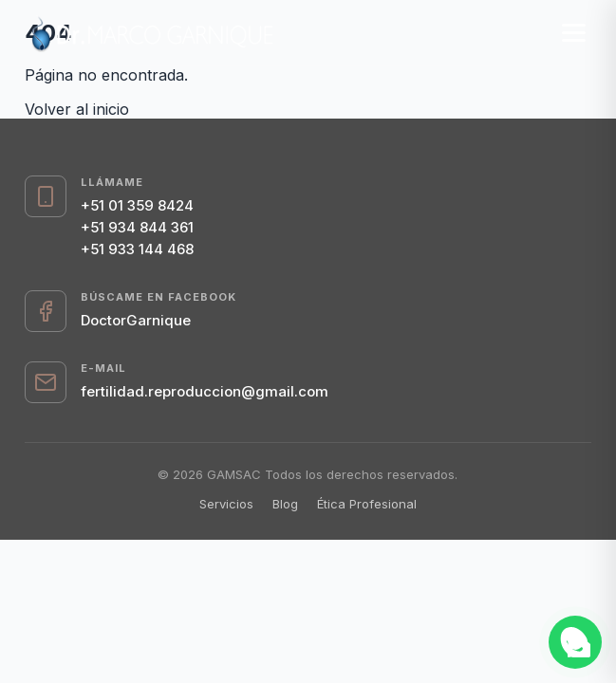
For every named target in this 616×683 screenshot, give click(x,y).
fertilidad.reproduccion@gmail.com (205, 391)
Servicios (226, 504)
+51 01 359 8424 (137, 205)
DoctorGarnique (136, 320)
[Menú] (574, 33)
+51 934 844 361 (137, 227)
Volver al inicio (77, 109)
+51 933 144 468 (137, 249)
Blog (285, 504)
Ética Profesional (367, 504)
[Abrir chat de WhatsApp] (575, 642)
